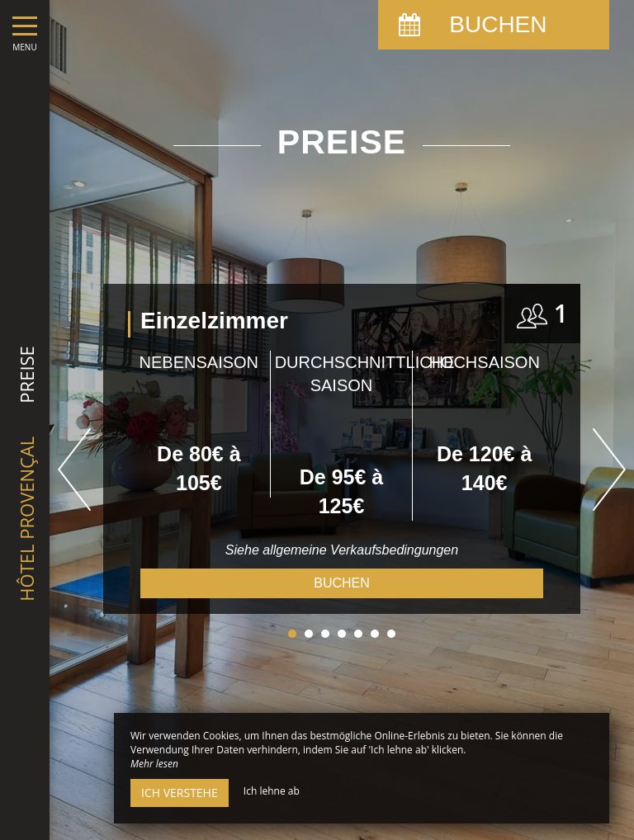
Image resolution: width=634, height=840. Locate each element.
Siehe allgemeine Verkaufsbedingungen (342, 550)
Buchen (342, 583)
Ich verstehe (180, 793)
